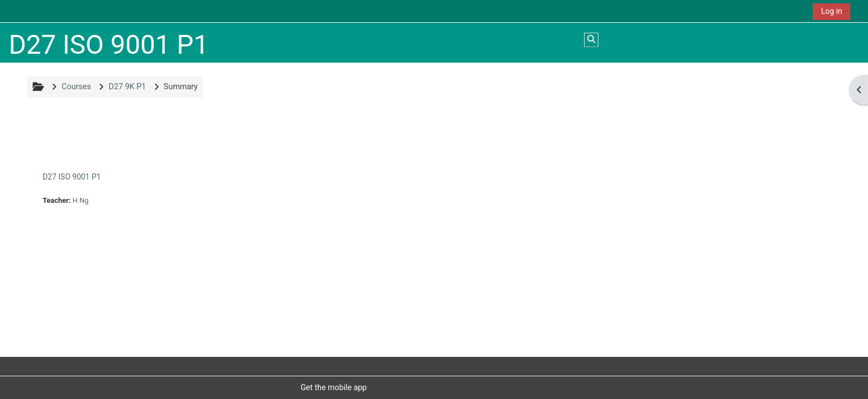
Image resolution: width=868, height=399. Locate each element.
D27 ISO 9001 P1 (72, 177)
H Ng (81, 200)
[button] (591, 40)
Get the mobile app (334, 387)
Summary (181, 87)
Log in (831, 11)
